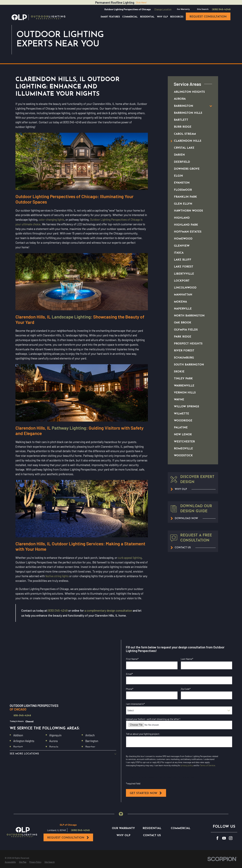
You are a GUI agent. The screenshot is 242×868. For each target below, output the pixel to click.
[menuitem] (190, 92)
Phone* (130, 689)
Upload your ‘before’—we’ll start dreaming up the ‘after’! (153, 719)
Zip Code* (186, 689)
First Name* (132, 659)
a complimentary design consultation (108, 610)
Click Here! (141, 2)
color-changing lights (51, 220)
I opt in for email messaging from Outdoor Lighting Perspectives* (164, 753)
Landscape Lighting (71, 317)
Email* (129, 674)
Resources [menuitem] (177, 17)
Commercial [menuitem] (130, 17)
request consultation (208, 17)
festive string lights (57, 576)
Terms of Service (208, 765)
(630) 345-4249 (221, 9)
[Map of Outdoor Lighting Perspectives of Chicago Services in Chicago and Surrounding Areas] (63, 670)
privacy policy (187, 765)
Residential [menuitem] (147, 17)
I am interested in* (135, 704)
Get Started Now (146, 793)
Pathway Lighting (69, 428)
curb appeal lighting (130, 558)
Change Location (163, 9)
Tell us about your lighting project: (143, 734)
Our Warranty (183, 9)
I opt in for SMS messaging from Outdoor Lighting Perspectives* (163, 777)
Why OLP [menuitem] (162, 17)
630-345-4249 (22, 715)
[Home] (38, 17)
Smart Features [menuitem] (110, 17)
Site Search (203, 9)
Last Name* (187, 659)
